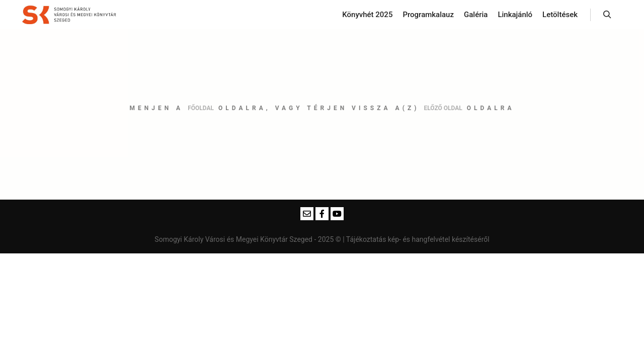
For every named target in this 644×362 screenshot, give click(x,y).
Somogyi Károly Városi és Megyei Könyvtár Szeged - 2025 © (249, 239)
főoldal (201, 108)
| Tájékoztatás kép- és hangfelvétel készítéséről (416, 239)
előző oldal (443, 108)
